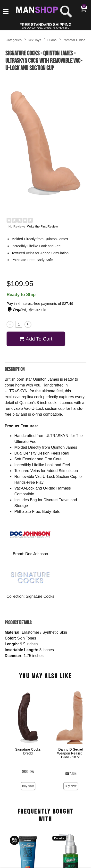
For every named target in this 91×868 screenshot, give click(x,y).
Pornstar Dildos (74, 40)
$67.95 (71, 774)
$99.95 (28, 772)
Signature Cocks (40, 596)
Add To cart (36, 339)
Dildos (52, 40)
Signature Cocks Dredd (28, 751)
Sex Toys (35, 40)
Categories (14, 40)
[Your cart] (83, 9)
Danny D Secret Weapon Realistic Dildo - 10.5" (71, 753)
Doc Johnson (37, 554)
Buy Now (28, 786)
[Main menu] (6, 12)
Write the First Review (43, 226)
